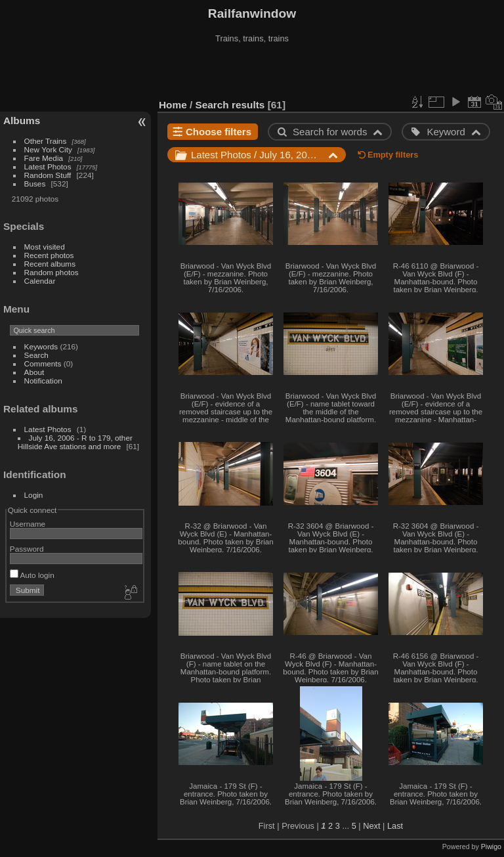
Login (34, 495)
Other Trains (46, 141)
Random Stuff (48, 175)
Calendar (40, 281)
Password (27, 549)
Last (395, 826)
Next (371, 826)
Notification (43, 381)
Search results (230, 105)
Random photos (52, 272)
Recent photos (49, 255)
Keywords (41, 346)
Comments (43, 363)
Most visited (45, 247)
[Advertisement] (252, 72)
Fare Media (44, 158)
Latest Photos (48, 166)
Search (36, 355)
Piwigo (491, 846)
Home (173, 105)
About (34, 372)
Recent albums (50, 264)
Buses (35, 184)
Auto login (32, 575)
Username (28, 524)
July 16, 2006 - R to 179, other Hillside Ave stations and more (75, 442)
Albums (22, 121)
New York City (48, 149)
